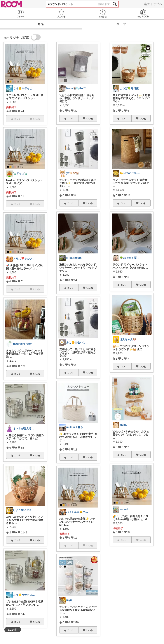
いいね (37, 374)
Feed (21, 13)
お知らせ (103, 13)
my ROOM (144, 13)
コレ (17, 374)
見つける (62, 13)
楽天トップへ (153, 4)
